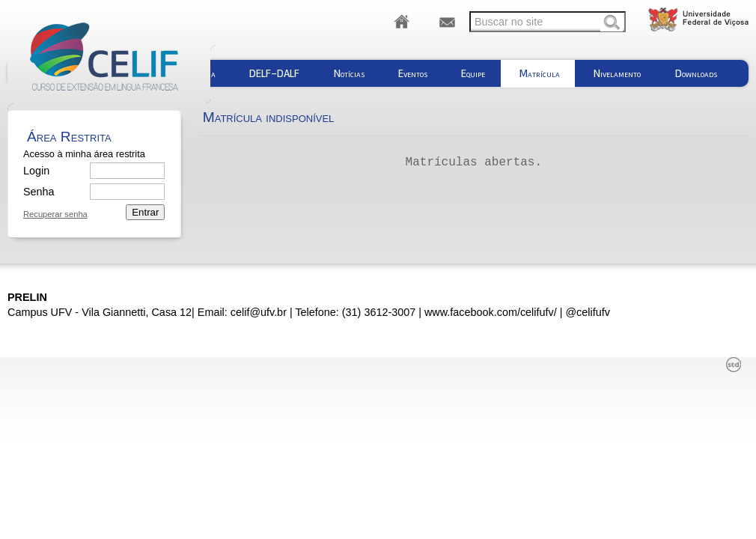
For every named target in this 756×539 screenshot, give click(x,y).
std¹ (734, 365)
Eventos (413, 73)
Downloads (696, 73)
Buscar (612, 23)
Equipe (473, 73)
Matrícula (540, 73)
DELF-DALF (274, 73)
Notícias (349, 73)
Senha (38, 192)
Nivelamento (617, 73)
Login (36, 171)
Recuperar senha (55, 214)
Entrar (145, 212)
